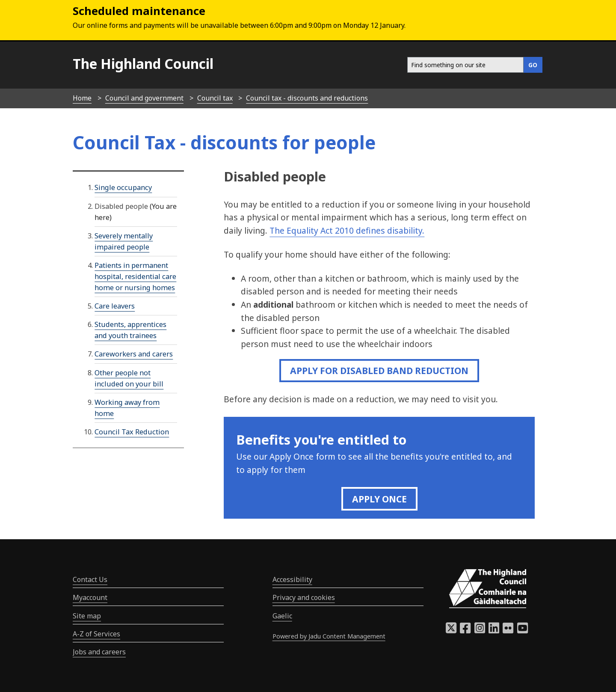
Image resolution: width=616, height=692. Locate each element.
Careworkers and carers (134, 354)
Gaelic (282, 616)
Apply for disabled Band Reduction (379, 370)
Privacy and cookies (304, 597)
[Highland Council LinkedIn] (494, 630)
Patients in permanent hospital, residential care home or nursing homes (135, 276)
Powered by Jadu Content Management (329, 636)
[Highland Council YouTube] (523, 630)
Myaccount (90, 597)
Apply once (379, 499)
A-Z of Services (96, 634)
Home (82, 98)
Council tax (215, 98)
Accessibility (292, 579)
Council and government (144, 98)
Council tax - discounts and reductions (307, 98)
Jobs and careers (99, 652)
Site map (87, 616)
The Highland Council (143, 64)
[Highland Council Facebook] (465, 630)
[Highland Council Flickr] (508, 630)
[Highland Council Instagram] (480, 630)
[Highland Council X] (451, 630)
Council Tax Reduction (132, 432)
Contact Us (90, 579)
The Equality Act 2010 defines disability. (347, 230)
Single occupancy (123, 187)
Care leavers (115, 306)
